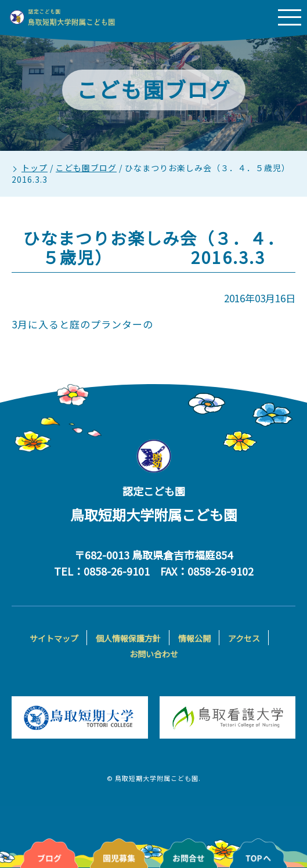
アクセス (244, 638)
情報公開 (194, 638)
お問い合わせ (154, 654)
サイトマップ (54, 638)
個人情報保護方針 (128, 638)
